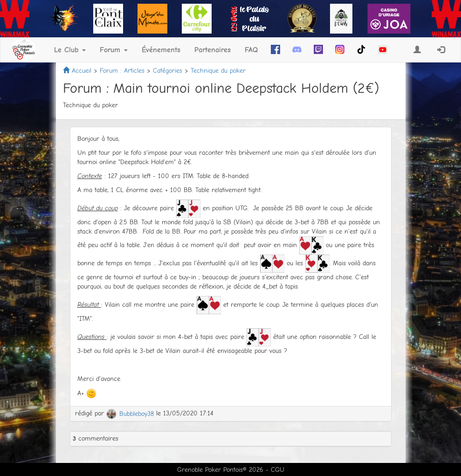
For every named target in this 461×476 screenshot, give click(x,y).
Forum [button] (114, 50)
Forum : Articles (122, 71)
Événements (161, 50)
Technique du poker (218, 71)
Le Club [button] (70, 50)
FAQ (251, 50)
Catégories (168, 71)
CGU (278, 470)
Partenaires (213, 50)
